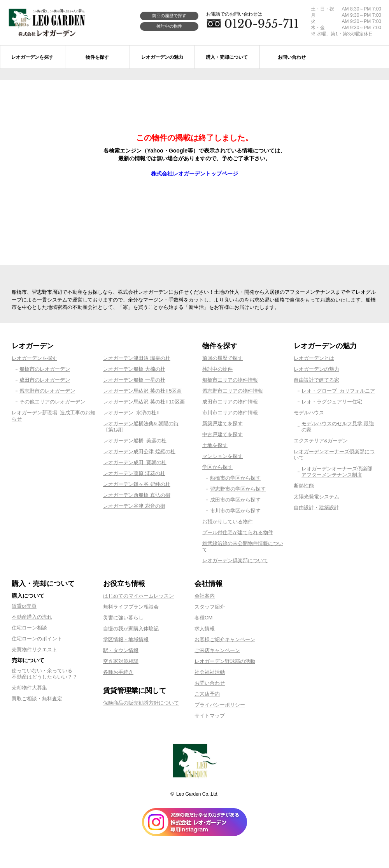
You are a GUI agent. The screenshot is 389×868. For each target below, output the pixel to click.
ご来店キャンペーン (217, 650)
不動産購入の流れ (32, 617)
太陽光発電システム (316, 497)
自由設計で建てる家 (316, 380)
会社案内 (205, 596)
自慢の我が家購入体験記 (131, 629)
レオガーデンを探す (34, 358)
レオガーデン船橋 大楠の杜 (134, 369)
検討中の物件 (169, 26)
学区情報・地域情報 (126, 639)
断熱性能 (304, 486)
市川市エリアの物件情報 (230, 413)
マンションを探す (223, 456)
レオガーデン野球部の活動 (225, 661)
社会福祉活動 (210, 672)
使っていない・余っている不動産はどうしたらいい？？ (45, 674)
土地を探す (215, 445)
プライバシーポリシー (220, 705)
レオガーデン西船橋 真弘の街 (137, 495)
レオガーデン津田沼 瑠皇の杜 (137, 358)
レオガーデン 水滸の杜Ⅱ (131, 413)
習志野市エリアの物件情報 (233, 391)
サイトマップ (210, 716)
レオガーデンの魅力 (316, 369)
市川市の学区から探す (235, 511)
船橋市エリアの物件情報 (230, 380)
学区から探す (217, 467)
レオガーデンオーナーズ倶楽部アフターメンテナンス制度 (337, 472)
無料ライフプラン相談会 (131, 607)
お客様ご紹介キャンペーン (225, 639)
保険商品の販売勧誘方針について (141, 703)
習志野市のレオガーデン (47, 391)
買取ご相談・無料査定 (37, 699)
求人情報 (205, 629)
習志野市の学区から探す (238, 489)
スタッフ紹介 (210, 607)
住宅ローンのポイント (37, 639)
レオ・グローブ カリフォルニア (338, 391)
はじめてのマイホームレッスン (138, 596)
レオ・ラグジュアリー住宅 (332, 402)
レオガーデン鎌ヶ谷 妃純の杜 (137, 484)
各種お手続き (118, 672)
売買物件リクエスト (34, 650)
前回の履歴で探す (169, 16)
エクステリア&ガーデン (321, 441)
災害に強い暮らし (123, 618)
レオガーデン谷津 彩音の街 (134, 506)
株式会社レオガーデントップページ (194, 174)
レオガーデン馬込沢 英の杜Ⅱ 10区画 (144, 402)
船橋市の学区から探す (235, 478)
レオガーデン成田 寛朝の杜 (135, 462)
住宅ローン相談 (29, 628)
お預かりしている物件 (228, 522)
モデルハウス (309, 413)
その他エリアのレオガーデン (52, 402)
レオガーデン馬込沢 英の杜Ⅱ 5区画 (142, 391)
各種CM (203, 618)
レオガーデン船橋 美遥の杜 (135, 441)
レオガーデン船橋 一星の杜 (134, 380)
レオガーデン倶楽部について (235, 560)
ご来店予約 (207, 694)
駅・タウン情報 (121, 650)
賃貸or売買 (24, 606)
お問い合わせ (210, 683)
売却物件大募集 (29, 688)
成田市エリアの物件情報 (230, 402)
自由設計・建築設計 (316, 508)
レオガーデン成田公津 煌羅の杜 (139, 452)
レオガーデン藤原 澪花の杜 (134, 473)
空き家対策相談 (121, 661)
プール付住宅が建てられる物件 (238, 532)
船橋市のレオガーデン (45, 369)
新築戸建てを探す (223, 423)
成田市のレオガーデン (45, 380)
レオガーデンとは (314, 358)
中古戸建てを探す (223, 434)
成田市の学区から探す (235, 500)
